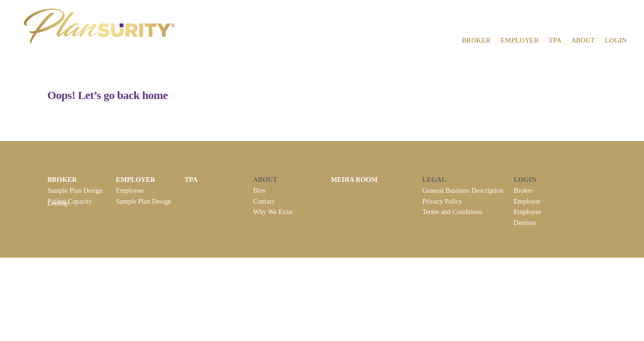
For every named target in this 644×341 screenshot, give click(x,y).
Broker (476, 40)
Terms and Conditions (452, 212)
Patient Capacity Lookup (70, 202)
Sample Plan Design (75, 190)
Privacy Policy (442, 201)
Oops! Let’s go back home (107, 95)
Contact (264, 201)
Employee (130, 190)
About (583, 40)
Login (616, 40)
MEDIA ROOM (354, 179)
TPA (555, 40)
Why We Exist (273, 212)
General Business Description (463, 190)
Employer (520, 40)
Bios (259, 190)
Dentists (525, 223)
